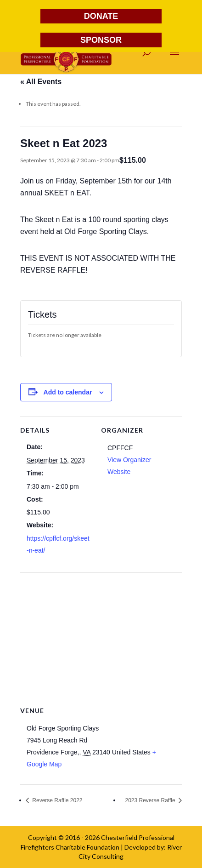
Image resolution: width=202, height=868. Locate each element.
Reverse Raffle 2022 (57, 800)
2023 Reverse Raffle (151, 800)
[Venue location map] (101, 639)
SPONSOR (101, 40)
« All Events (41, 82)
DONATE (101, 16)
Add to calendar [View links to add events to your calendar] (68, 392)
